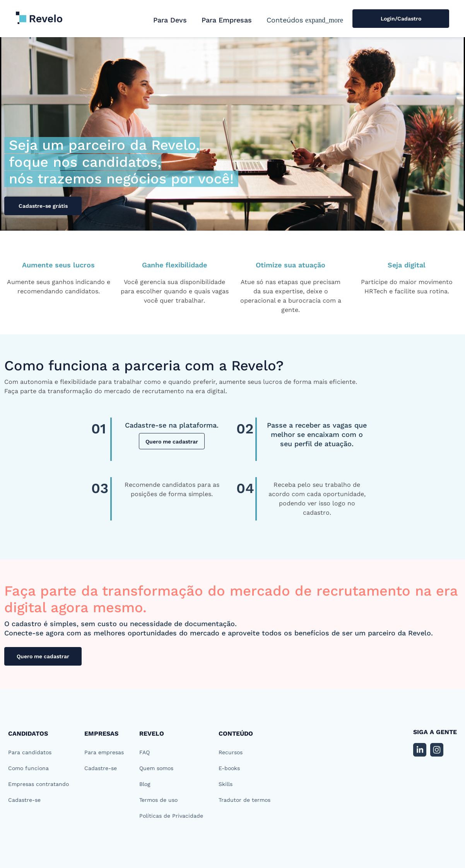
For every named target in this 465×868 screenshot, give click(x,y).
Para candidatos (30, 752)
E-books (229, 768)
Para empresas (104, 752)
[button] (305, 20)
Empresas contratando (38, 784)
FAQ (144, 752)
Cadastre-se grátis (43, 206)
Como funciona (28, 768)
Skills (226, 784)
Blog (145, 784)
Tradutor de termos (244, 800)
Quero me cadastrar (172, 442)
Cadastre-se (24, 800)
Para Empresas (227, 20)
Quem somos (156, 768)
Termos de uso (158, 800)
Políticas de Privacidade (171, 816)
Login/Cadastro (401, 19)
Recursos (231, 752)
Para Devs (170, 20)
